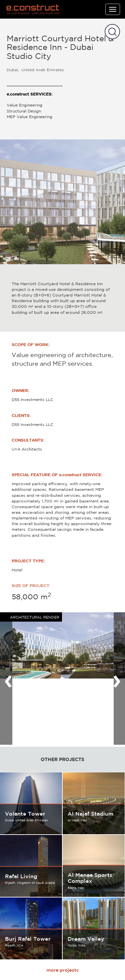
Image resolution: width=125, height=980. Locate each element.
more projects (62, 970)
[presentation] (8, 679)
